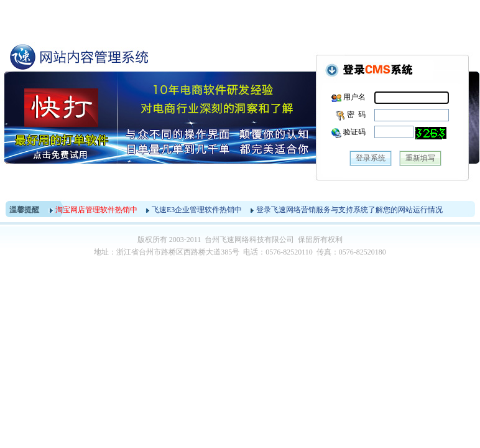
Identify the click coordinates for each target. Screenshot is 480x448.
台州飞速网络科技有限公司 (249, 240)
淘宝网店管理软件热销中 (96, 210)
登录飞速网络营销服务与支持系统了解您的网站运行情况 (349, 210)
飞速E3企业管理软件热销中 (197, 210)
